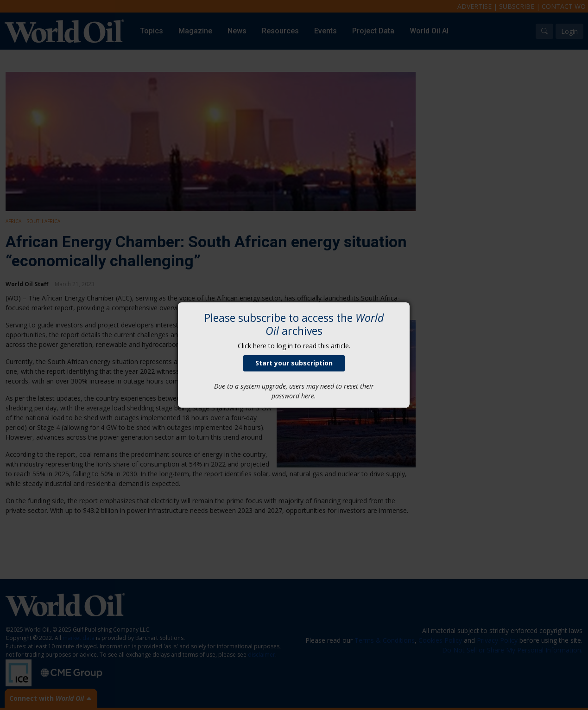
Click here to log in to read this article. (294, 346)
